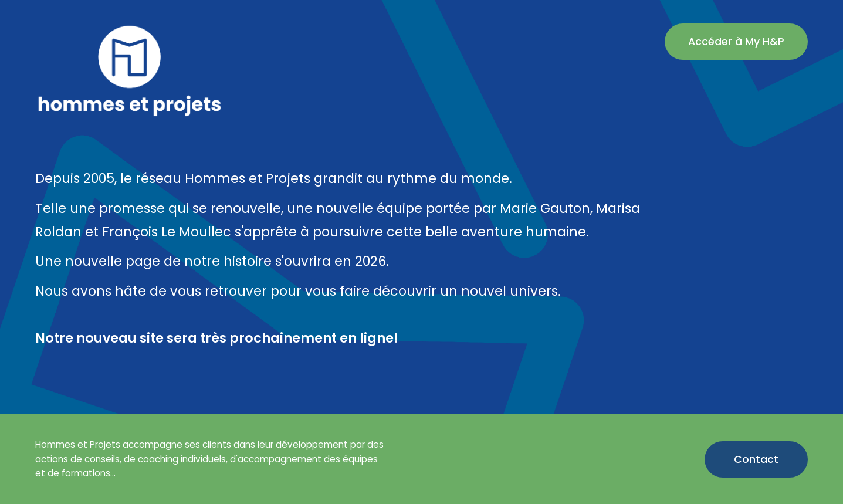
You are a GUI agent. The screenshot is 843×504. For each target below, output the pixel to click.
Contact (756, 459)
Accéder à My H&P (736, 42)
